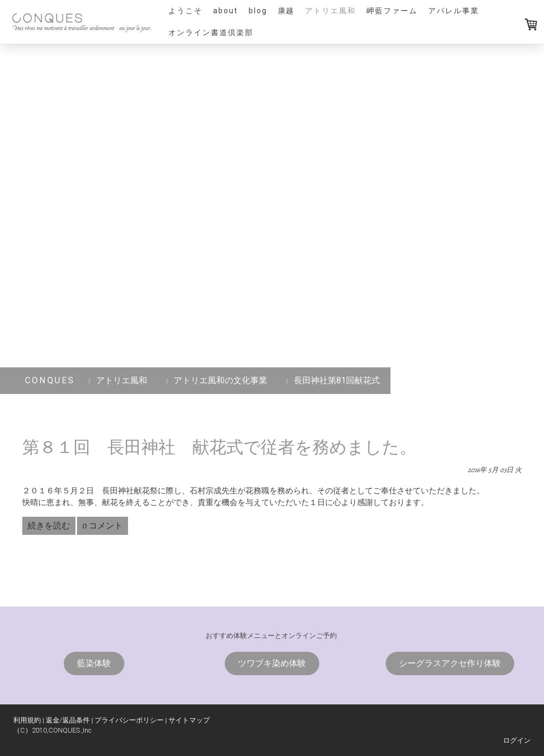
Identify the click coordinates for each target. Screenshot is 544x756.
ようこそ (185, 11)
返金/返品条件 (68, 720)
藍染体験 (94, 663)
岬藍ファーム (392, 11)
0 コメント (103, 526)
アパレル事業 (454, 11)
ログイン (517, 740)
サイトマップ (189, 720)
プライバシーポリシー (129, 720)
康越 (286, 11)
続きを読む (49, 526)
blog (258, 11)
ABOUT (226, 11)
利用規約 (27, 720)
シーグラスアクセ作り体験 (450, 663)
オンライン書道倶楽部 (211, 32)
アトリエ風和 (330, 11)
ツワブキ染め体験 (272, 663)
